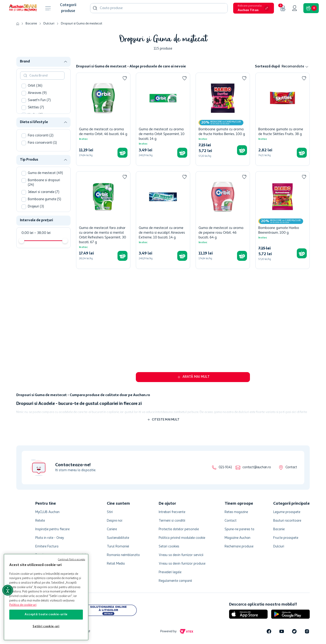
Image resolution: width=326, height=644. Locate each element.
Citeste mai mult (166, 420)
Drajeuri (36, 207)
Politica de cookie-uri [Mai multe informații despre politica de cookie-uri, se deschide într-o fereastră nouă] (23, 605)
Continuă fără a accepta (72, 560)
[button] (254, 8)
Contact (291, 467)
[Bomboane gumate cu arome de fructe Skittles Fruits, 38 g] (283, 119)
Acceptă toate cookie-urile (46, 614)
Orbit (35, 86)
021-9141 (225, 467)
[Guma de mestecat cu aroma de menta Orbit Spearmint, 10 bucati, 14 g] (163, 119)
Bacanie (31, 24)
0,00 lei (27, 233)
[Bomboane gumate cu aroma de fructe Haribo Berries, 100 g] (223, 119)
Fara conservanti (42, 143)
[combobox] (159, 8)
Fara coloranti (41, 136)
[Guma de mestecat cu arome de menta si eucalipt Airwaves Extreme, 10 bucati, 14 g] (163, 220)
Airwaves (37, 93)
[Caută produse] (95, 8)
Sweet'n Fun (39, 100)
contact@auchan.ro (257, 467)
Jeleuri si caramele (44, 192)
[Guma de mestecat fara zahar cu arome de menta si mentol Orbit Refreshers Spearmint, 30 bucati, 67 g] (103, 220)
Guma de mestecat (45, 173)
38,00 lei (42, 233)
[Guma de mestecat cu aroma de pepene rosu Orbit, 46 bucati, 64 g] (223, 220)
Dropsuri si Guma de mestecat (81, 24)
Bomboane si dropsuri (44, 183)
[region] (46, 597)
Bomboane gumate (44, 199)
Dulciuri (49, 24)
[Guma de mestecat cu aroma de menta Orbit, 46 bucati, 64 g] (103, 119)
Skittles (36, 108)
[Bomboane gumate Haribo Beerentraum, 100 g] (283, 220)
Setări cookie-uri (46, 626)
